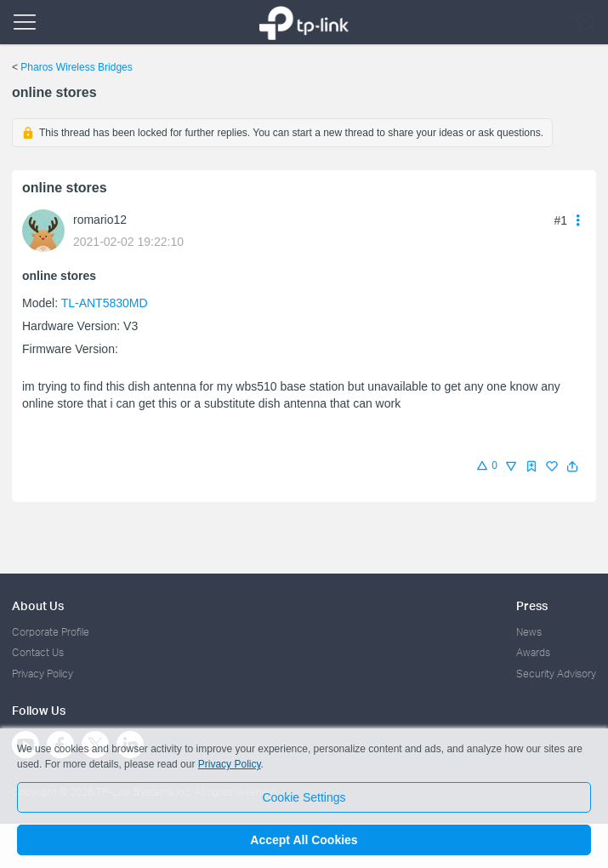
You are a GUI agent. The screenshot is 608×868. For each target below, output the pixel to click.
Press (532, 605)
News (529, 632)
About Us (38, 605)
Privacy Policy (43, 674)
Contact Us (38, 652)
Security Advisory (556, 674)
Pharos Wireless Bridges (76, 67)
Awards (533, 652)
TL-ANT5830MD (105, 303)
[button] (572, 466)
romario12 (100, 220)
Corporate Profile (51, 632)
